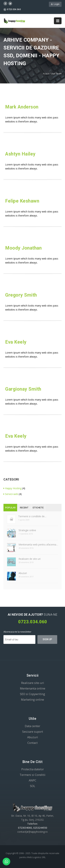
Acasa (46, 73)
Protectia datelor (33, 769)
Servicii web (11, 494)
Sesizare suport (33, 732)
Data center (32, 726)
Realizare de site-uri (30, 559)
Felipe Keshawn (22, 201)
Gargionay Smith (23, 389)
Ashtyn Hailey (20, 154)
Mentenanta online (33, 688)
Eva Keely (16, 342)
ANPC (32, 780)
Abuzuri (23, 573)
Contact (32, 743)
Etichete (38, 508)
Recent (24, 508)
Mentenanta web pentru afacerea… (38, 545)
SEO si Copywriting (32, 694)
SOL (33, 786)
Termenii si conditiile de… (32, 516)
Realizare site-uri (33, 683)
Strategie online (27, 530)
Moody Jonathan (23, 248)
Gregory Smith (21, 295)
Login (55, 4)
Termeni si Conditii (32, 775)
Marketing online (32, 700)
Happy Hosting (12, 488)
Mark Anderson (22, 107)
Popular (10, 508)
